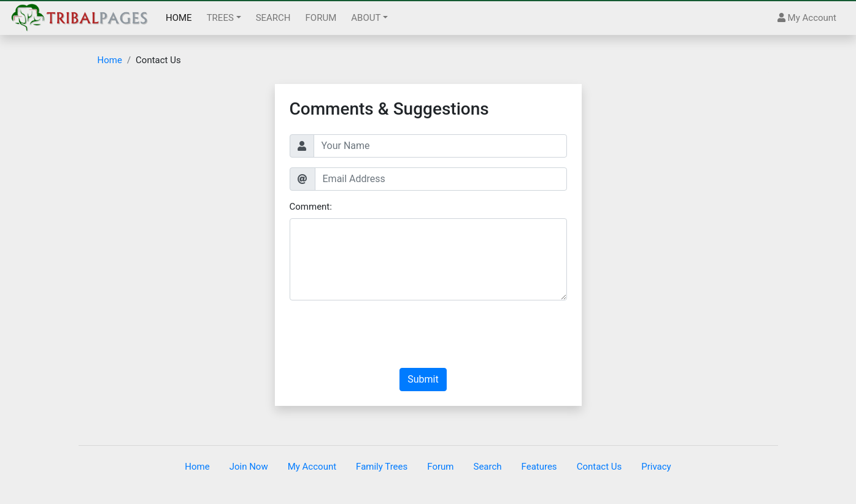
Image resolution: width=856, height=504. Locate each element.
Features (539, 467)
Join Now (249, 467)
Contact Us (600, 467)
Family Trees (382, 467)
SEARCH (273, 18)
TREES (220, 18)
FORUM (321, 18)
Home (110, 60)
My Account (807, 18)
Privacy (656, 467)
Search (487, 467)
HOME (179, 18)
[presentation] (383, 334)
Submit (423, 379)
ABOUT (366, 18)
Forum (440, 467)
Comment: (311, 207)
